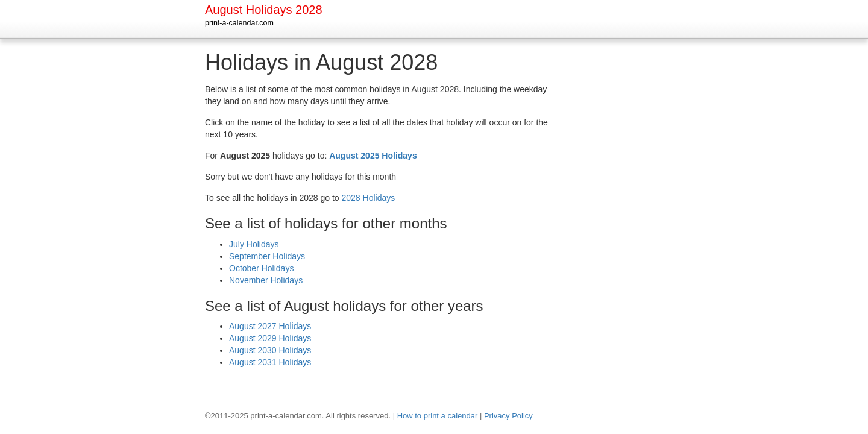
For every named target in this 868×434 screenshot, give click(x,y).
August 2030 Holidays (270, 350)
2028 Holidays (369, 198)
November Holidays (266, 280)
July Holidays (254, 244)
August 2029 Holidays (270, 338)
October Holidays (261, 268)
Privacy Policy (508, 416)
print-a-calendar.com (239, 23)
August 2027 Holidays (270, 326)
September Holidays (267, 256)
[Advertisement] (615, 231)
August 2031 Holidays (270, 362)
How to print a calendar (438, 416)
